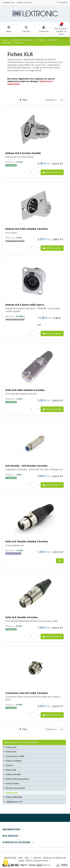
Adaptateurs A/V (14, 802)
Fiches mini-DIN (13, 774)
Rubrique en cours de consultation (21, 742)
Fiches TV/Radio (14, 761)
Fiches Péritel (12, 783)
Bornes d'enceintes (16, 788)
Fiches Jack (11, 747)
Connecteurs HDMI (15, 756)
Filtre (23, 100)
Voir (60, 561)
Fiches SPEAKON (14, 797)
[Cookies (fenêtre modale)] (6, 862)
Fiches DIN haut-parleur (17, 779)
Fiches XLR (12, 793)
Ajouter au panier (52, 172)
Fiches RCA (11, 752)
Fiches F (10, 765)
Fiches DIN (11, 770)
